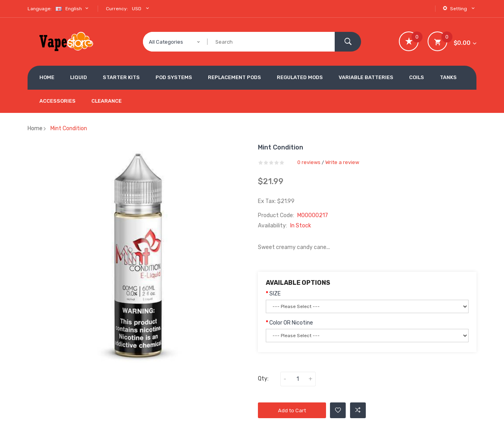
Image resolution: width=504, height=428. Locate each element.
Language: (40, 9)
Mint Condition (69, 128)
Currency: (117, 9)
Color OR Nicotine (291, 323)
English (73, 8)
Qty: (263, 379)
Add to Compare (358, 410)
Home (35, 128)
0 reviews (309, 162)
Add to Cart (292, 410)
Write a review (342, 162)
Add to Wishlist (338, 410)
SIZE (275, 294)
